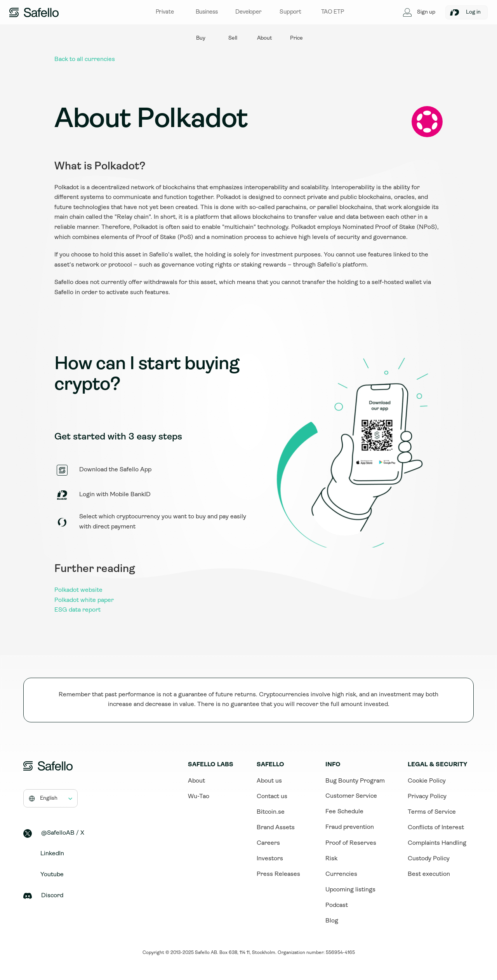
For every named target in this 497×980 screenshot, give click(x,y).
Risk (331, 859)
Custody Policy (429, 859)
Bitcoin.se (271, 812)
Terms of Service (432, 812)
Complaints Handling (437, 843)
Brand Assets (276, 828)
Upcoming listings (350, 890)
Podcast (337, 905)
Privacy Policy (427, 797)
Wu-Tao (199, 797)
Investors (270, 859)
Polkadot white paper (84, 600)
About (196, 781)
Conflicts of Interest (436, 828)
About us (269, 781)
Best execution (429, 874)
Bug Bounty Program (355, 781)
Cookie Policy (427, 781)
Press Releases (278, 874)
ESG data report (77, 610)
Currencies (341, 874)
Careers (268, 843)
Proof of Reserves (351, 843)
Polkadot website (78, 590)
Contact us (272, 797)
